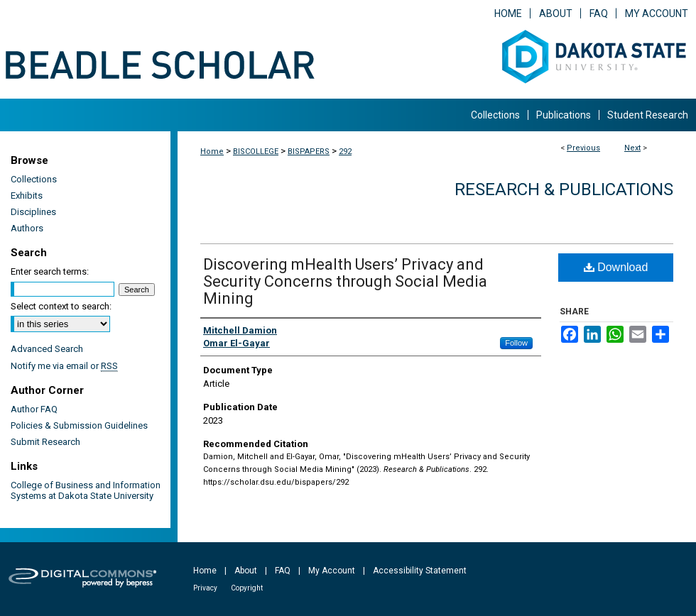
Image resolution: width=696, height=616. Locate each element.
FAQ (283, 571)
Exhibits (27, 196)
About (246, 571)
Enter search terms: (50, 271)
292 (345, 152)
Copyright (247, 588)
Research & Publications (564, 189)
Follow (516, 343)
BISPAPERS (309, 152)
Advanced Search (47, 349)
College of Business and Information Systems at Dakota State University (86, 490)
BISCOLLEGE (256, 152)
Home (212, 152)
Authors (27, 228)
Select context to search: (61, 306)
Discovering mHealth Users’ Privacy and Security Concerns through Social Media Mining (345, 281)
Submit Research (45, 442)
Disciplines (33, 212)
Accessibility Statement (420, 571)
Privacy (205, 588)
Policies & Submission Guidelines (79, 425)
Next (632, 148)
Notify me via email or (64, 366)
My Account (332, 571)
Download (616, 267)
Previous (583, 148)
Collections (34, 179)
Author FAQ (34, 409)
